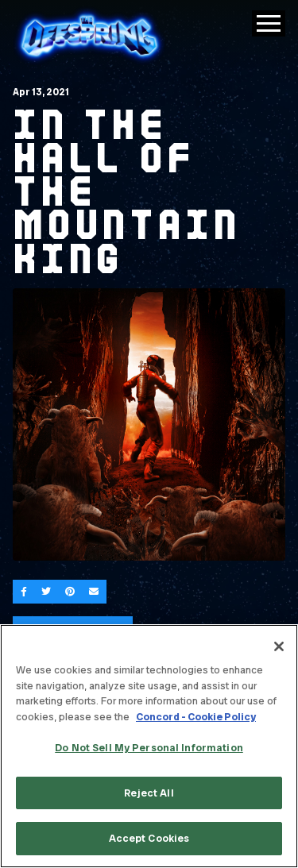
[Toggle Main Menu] (269, 23)
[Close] (279, 646)
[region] (149, 746)
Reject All (149, 793)
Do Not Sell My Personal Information (149, 748)
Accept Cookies (149, 838)
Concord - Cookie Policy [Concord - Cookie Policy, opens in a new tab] (196, 717)
